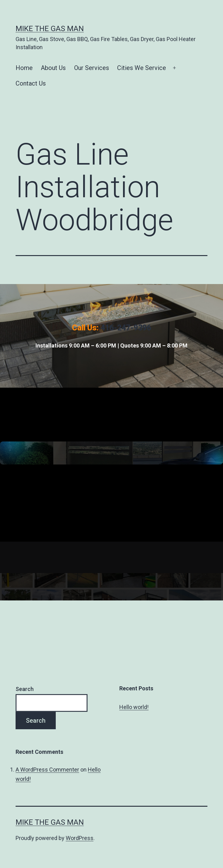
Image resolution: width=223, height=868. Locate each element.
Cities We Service (142, 68)
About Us (53, 68)
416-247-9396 (126, 328)
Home (24, 68)
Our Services (92, 68)
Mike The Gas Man (50, 29)
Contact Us (31, 83)
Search (25, 689)
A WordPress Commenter (47, 770)
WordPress (80, 838)
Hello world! (134, 707)
